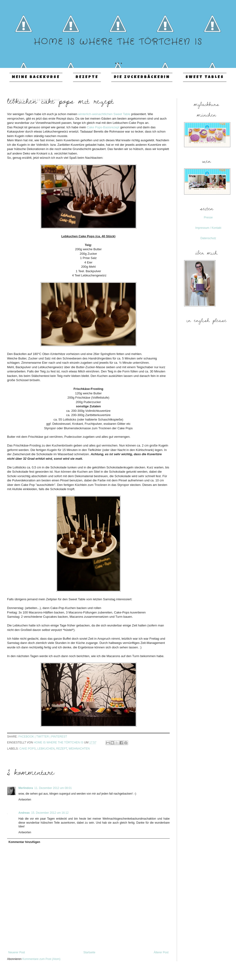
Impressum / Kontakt (208, 228)
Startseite (89, 952)
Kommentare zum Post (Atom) (41, 959)
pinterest (59, 737)
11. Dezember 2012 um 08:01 (53, 788)
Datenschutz (208, 238)
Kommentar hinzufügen (24, 842)
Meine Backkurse (36, 77)
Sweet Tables (205, 77)
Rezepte (87, 77)
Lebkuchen (46, 749)
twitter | (44, 737)
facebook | (27, 737)
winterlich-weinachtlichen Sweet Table (104, 114)
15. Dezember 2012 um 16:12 (50, 813)
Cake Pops (27, 749)
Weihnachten (79, 749)
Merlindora (26, 788)
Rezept (62, 749)
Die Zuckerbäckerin (142, 77)
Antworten (25, 800)
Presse (208, 217)
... (118, 56)
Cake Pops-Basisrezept (103, 127)
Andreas (24, 813)
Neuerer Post (17, 952)
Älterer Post (161, 952)
